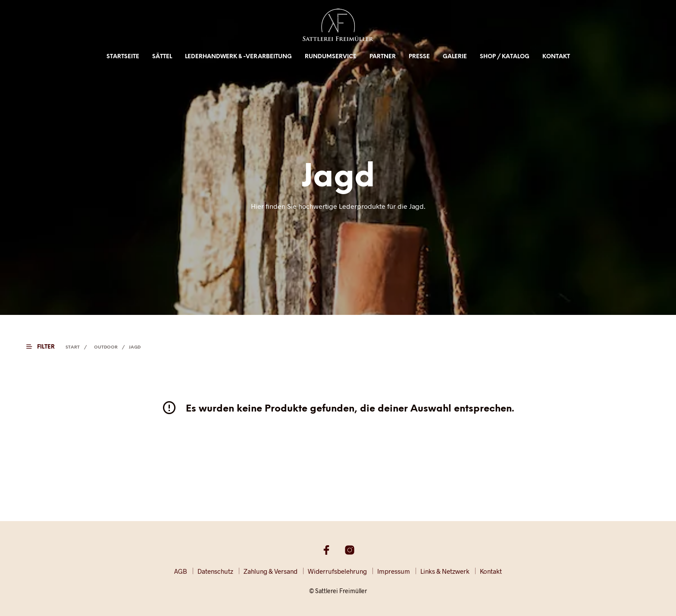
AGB (181, 571)
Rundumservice (331, 57)
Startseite (123, 57)
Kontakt (556, 57)
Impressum (394, 571)
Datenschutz (215, 571)
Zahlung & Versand (271, 571)
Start (73, 347)
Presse (419, 57)
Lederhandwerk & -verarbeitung (238, 57)
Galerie (455, 57)
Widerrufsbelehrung (337, 571)
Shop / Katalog (505, 57)
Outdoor (106, 347)
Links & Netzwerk (445, 571)
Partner (383, 57)
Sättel (162, 57)
